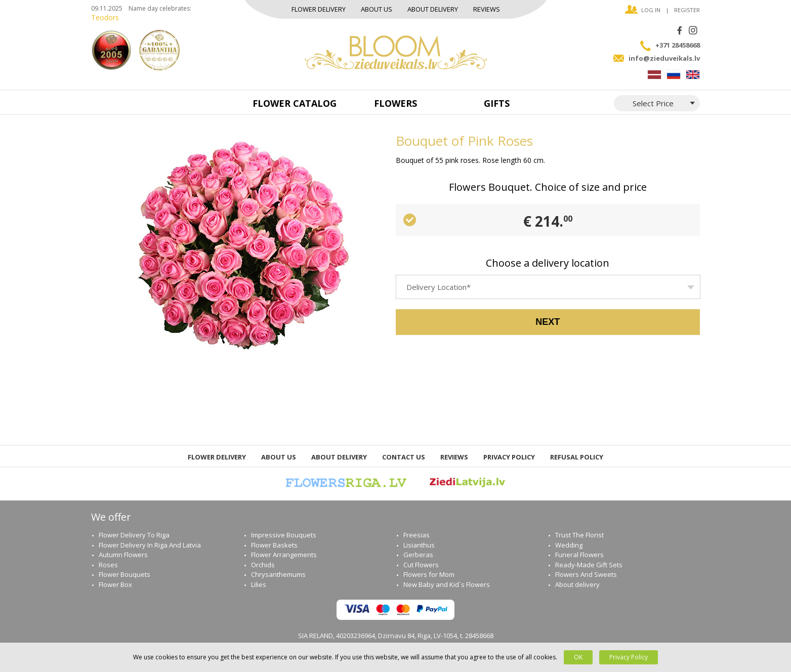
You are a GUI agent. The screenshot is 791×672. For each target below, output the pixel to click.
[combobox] (548, 287)
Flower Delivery (319, 9)
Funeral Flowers (579, 555)
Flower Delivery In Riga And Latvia (150, 545)
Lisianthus (419, 545)
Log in (651, 10)
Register (687, 10)
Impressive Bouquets (284, 535)
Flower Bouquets (124, 574)
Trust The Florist (579, 535)
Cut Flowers (421, 565)
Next (548, 322)
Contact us (404, 457)
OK (578, 657)
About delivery (433, 9)
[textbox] (548, 291)
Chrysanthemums (278, 574)
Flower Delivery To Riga (134, 535)
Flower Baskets (274, 545)
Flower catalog (295, 103)
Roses (108, 565)
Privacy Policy (509, 457)
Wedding (569, 545)
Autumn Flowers (123, 555)
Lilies (259, 584)
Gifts (497, 103)
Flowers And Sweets (586, 574)
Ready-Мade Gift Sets (589, 565)
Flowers (395, 103)
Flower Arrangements (284, 555)
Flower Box (115, 584)
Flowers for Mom (429, 574)
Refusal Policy (577, 457)
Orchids (263, 565)
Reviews (487, 9)
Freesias (417, 535)
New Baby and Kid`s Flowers (447, 584)
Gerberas (418, 555)
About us (377, 9)
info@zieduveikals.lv (664, 58)
